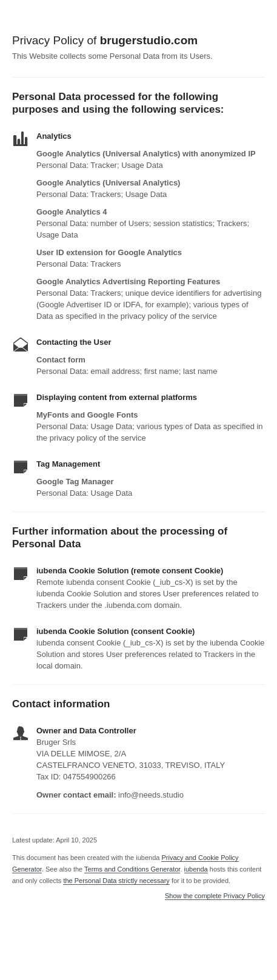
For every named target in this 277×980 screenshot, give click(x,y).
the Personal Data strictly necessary (116, 881)
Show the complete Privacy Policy (215, 896)
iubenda (196, 869)
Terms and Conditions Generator (132, 869)
